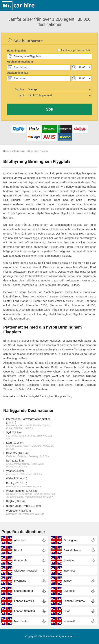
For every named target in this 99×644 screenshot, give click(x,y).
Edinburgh (20, 560)
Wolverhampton (16, 491)
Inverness (69, 571)
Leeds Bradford (24, 591)
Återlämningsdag (18, 73)
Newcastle (70, 621)
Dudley (10, 483)
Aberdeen (20, 540)
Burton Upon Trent (17, 506)
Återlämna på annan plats (75, 50)
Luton (67, 611)
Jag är (22, 95)
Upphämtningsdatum (20, 62)
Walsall (10, 478)
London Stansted (24, 611)
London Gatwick (24, 601)
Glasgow (69, 560)
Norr (9, 461)
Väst (9, 471)
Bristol (18, 550)
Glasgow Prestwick (26, 571)
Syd (8, 432)
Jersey (67, 581)
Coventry (12, 453)
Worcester (12, 511)
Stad (9, 443)
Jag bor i (20, 89)
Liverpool (69, 591)
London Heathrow (74, 601)
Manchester (21, 621)
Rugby (10, 501)
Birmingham (71, 540)
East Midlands (72, 550)
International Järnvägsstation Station (28, 419)
